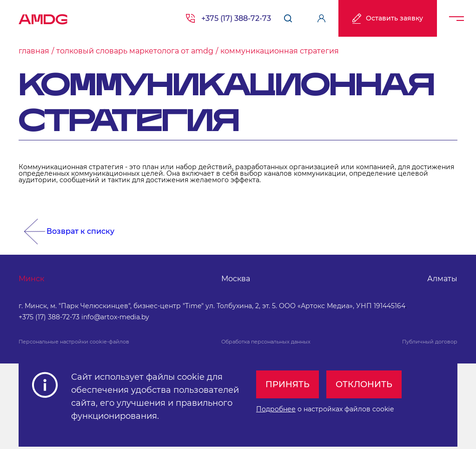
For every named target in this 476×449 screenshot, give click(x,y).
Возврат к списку (80, 231)
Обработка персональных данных (266, 342)
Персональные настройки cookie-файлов (74, 342)
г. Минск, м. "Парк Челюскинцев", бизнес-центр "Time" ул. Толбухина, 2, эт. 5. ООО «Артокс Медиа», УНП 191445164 (212, 306)
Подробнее (276, 409)
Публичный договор (430, 342)
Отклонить (364, 384)
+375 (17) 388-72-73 (236, 18)
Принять (288, 384)
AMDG (43, 16)
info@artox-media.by (115, 317)
